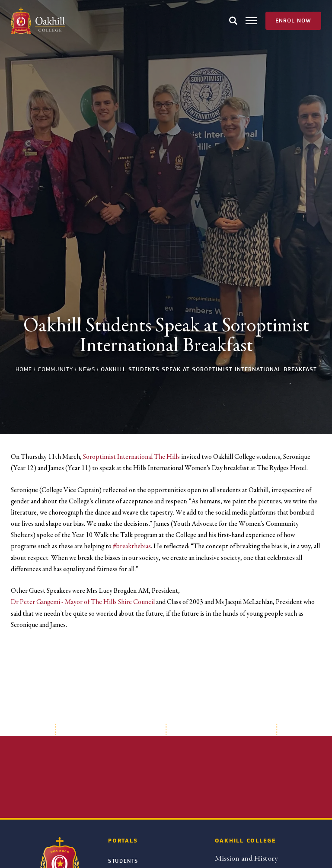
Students (123, 861)
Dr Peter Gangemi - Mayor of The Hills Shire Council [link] (83, 602)
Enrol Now (293, 21)
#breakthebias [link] (132, 546)
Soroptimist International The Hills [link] (131, 457)
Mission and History (246, 858)
